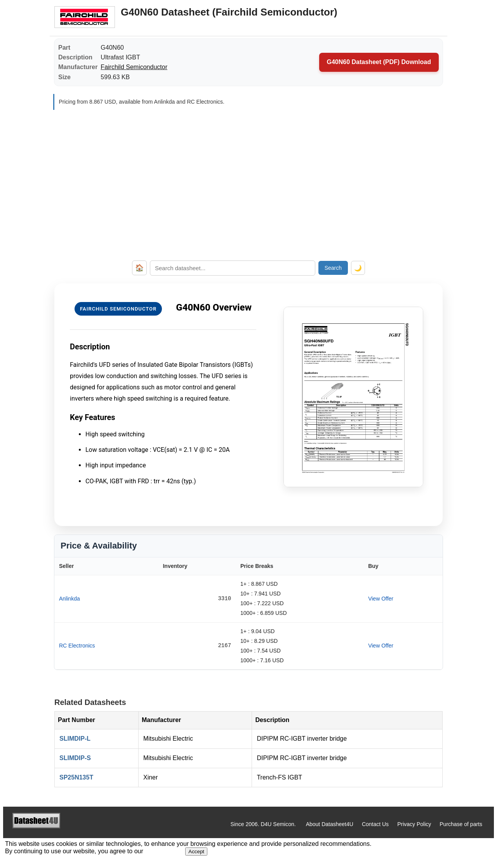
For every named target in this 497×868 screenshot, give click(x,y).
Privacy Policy (414, 824)
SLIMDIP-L (75, 739)
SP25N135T (76, 777)
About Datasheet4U (330, 824)
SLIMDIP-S (75, 758)
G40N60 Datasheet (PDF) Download (379, 62)
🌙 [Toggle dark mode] (358, 268)
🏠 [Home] (139, 268)
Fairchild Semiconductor (134, 67)
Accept (196, 852)
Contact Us (375, 824)
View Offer (381, 599)
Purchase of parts (461, 824)
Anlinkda (70, 599)
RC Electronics (77, 646)
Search (333, 268)
